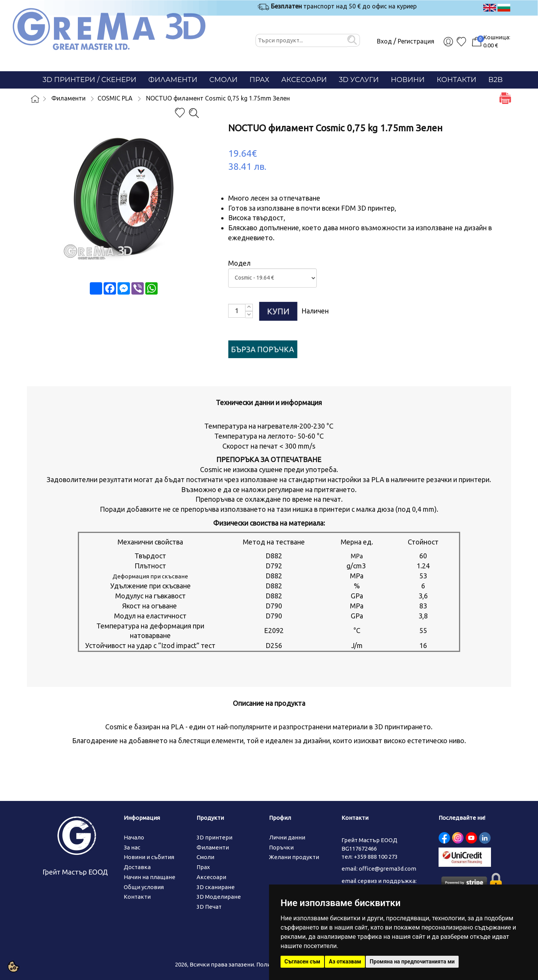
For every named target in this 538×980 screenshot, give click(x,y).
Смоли (223, 80)
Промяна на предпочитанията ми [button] (412, 962)
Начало (134, 837)
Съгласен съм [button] (302, 962)
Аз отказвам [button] (345, 962)
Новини (408, 80)
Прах (259, 80)
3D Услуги (359, 80)
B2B (495, 80)
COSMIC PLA (115, 98)
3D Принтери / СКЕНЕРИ (90, 80)
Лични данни (287, 837)
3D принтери (214, 837)
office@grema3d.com (388, 869)
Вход (384, 41)
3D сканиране (216, 887)
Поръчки (281, 847)
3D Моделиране (219, 897)
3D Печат (209, 907)
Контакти (456, 80)
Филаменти (173, 80)
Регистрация (416, 41)
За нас (132, 847)
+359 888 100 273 (376, 857)
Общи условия (144, 887)
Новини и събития (149, 857)
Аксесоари (304, 80)
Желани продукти (294, 857)
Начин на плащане (150, 877)
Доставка (137, 867)
